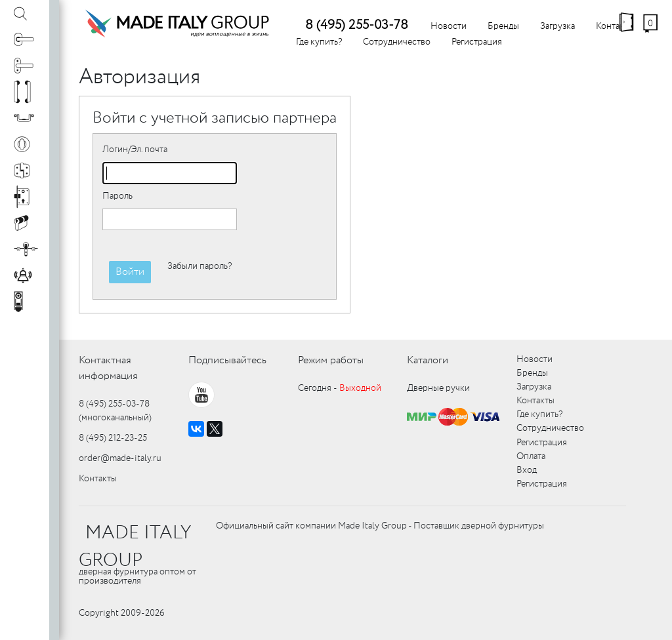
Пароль (117, 196)
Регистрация (477, 42)
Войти (130, 272)
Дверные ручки (438, 388)
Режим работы (331, 360)
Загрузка (557, 26)
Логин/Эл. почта (135, 150)
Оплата (531, 456)
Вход (527, 470)
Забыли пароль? (199, 266)
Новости (449, 26)
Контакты (98, 479)
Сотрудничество (397, 42)
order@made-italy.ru (120, 458)
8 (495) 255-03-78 (357, 25)
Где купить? (319, 42)
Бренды (503, 26)
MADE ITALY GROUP (135, 547)
